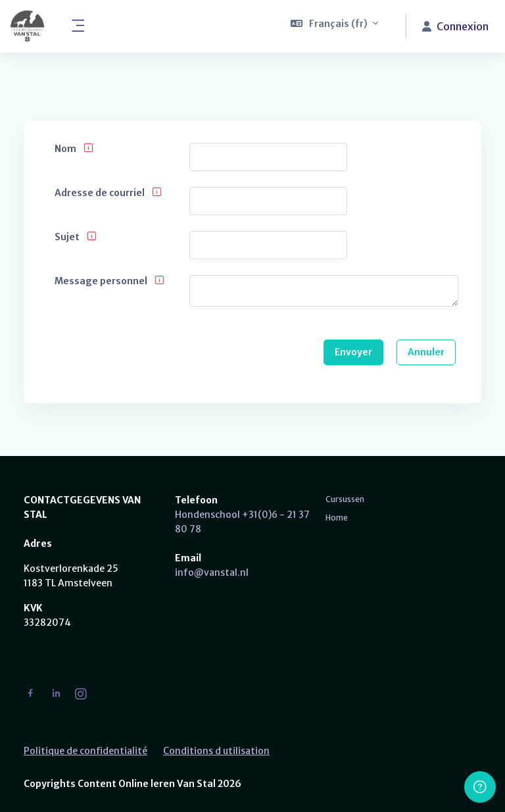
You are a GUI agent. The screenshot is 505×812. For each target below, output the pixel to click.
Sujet (67, 237)
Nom (65, 149)
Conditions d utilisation (216, 751)
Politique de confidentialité (85, 751)
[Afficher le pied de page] (480, 787)
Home (337, 518)
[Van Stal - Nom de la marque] (27, 26)
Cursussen (345, 499)
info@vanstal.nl (212, 572)
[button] (335, 26)
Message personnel (101, 281)
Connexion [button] (455, 26)
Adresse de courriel (100, 193)
